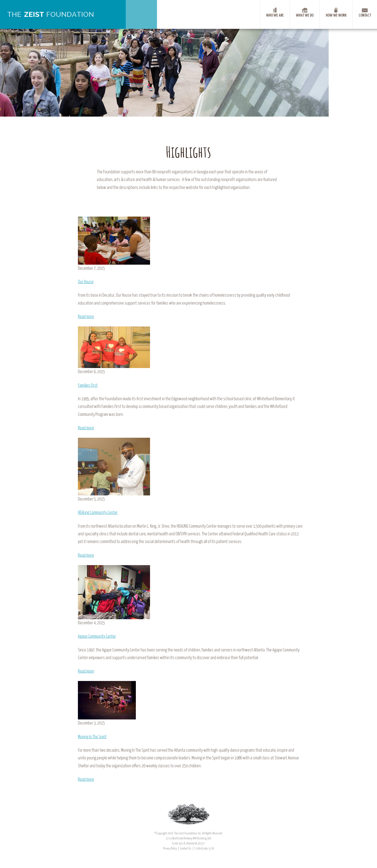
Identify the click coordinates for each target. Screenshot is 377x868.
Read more (86, 317)
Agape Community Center (97, 637)
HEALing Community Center (98, 513)
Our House (86, 282)
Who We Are (275, 16)
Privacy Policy (170, 849)
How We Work (336, 16)
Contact (365, 16)
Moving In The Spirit (92, 737)
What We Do (305, 16)
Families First (88, 386)
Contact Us (186, 849)
